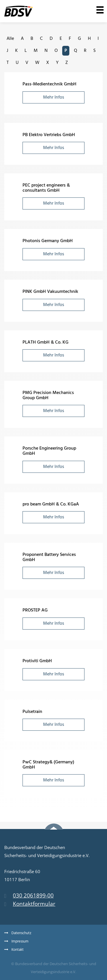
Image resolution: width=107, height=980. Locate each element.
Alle (10, 39)
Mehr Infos (54, 97)
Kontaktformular (30, 904)
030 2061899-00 (29, 895)
